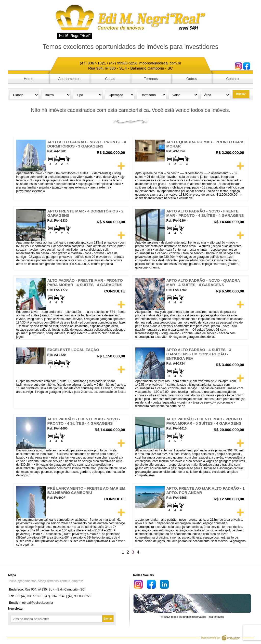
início (12, 581)
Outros (192, 79)
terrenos (53, 581)
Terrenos (151, 79)
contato (65, 581)
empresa (78, 581)
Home (28, 79)
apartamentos (27, 581)
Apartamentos (69, 79)
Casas (110, 79)
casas (42, 581)
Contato (232, 79)
